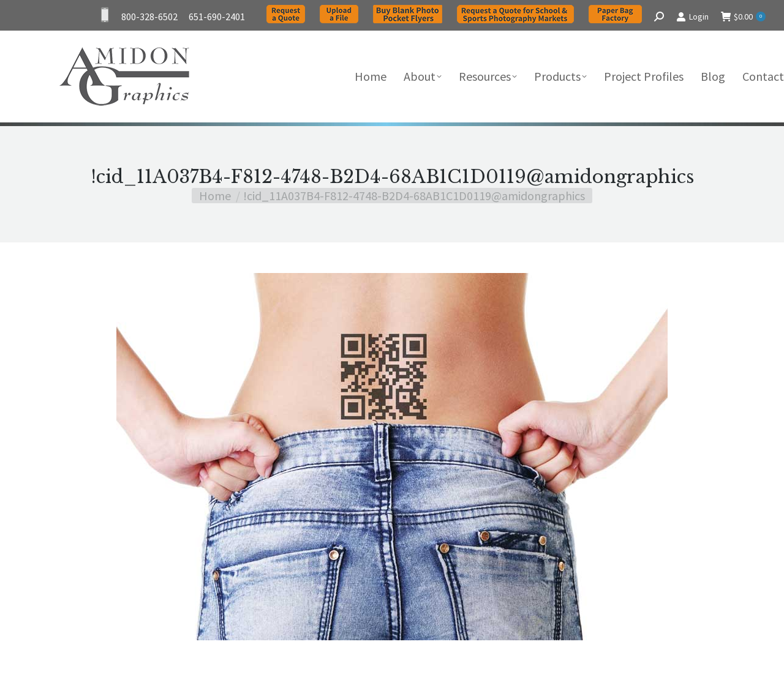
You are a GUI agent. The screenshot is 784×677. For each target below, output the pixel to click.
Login (692, 17)
